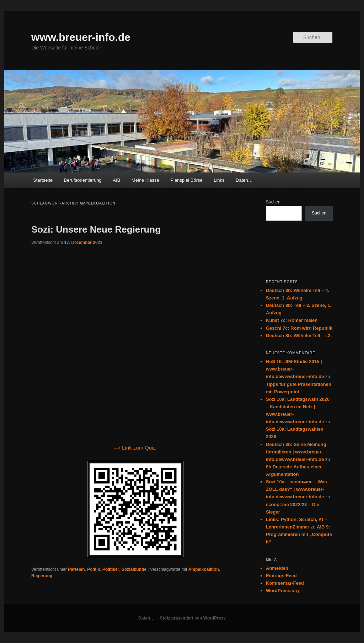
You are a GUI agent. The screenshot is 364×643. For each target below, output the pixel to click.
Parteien (76, 569)
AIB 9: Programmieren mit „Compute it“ (299, 534)
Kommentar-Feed (285, 583)
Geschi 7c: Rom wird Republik (299, 328)
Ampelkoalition (204, 569)
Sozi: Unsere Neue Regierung (96, 229)
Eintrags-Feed (281, 576)
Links (219, 180)
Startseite (43, 180)
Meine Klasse (145, 180)
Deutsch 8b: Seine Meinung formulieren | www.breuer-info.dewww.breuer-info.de (296, 452)
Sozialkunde (134, 569)
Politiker (111, 569)
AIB (116, 180)
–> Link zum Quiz (135, 448)
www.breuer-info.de (81, 37)
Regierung (42, 576)
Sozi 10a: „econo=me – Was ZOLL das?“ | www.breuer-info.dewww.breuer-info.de (296, 489)
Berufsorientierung (83, 180)
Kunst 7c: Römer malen (292, 320)
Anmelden (277, 568)
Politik (93, 569)
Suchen (273, 202)
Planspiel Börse (186, 180)
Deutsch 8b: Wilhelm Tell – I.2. (299, 336)
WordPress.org (282, 591)
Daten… (244, 180)
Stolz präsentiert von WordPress (193, 618)
